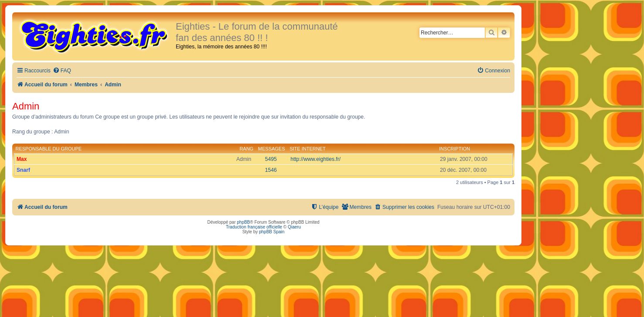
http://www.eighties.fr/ (315, 159)
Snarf (23, 170)
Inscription (455, 149)
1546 (271, 170)
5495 (271, 159)
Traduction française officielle (254, 227)
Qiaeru (294, 227)
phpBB (243, 222)
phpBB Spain (272, 232)
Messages (272, 149)
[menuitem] (62, 71)
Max (22, 159)
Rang (246, 149)
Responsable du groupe (49, 149)
